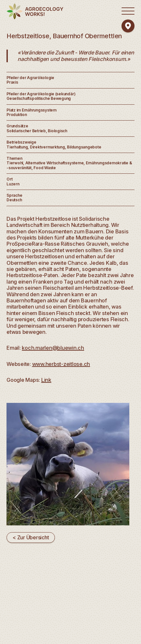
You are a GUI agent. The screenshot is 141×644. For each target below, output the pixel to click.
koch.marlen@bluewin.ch (53, 348)
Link (46, 380)
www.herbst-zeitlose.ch (61, 364)
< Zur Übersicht (31, 537)
